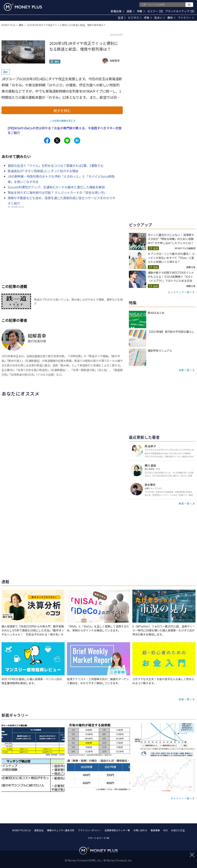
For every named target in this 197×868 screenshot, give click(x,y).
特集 (141, 11)
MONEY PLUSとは (22, 830)
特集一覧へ (185, 370)
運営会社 (39, 830)
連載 (131, 11)
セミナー (155, 11)
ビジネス (135, 18)
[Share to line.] (67, 140)
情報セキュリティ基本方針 (61, 830)
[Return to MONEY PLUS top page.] (23, 7)
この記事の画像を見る (61, 121)
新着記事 (117, 11)
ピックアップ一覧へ (180, 292)
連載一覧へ (185, 699)
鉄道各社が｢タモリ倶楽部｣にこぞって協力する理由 (43, 171)
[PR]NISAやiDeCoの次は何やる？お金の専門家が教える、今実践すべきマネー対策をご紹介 (65, 130)
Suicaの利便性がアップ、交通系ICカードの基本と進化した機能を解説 (56, 187)
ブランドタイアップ (179, 11)
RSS (165, 830)
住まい (160, 18)
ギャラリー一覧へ (181, 798)
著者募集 (155, 830)
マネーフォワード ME (98, 838)
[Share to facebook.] (47, 140)
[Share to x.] (57, 140)
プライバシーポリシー (89, 830)
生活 (122, 18)
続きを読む (62, 110)
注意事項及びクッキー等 (117, 830)
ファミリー (186, 18)
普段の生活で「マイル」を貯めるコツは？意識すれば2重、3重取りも (56, 166)
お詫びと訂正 (178, 830)
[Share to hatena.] (77, 140)
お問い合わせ (140, 830)
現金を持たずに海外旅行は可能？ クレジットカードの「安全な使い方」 (57, 192)
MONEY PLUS (8, 25)
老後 (148, 18)
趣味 (171, 18)
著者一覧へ (185, 503)
